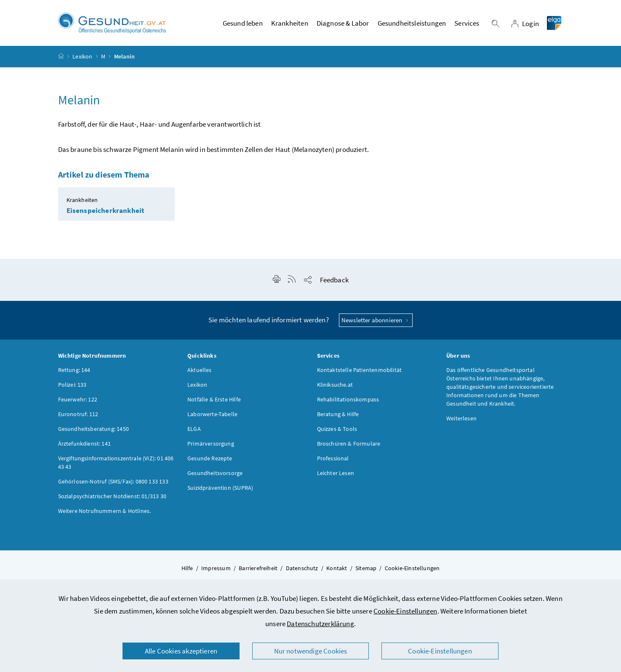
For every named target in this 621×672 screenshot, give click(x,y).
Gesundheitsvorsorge (215, 473)
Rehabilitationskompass (348, 399)
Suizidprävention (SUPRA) (220, 488)
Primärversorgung (211, 444)
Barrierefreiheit (258, 568)
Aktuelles (200, 370)
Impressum (216, 568)
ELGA (194, 429)
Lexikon (82, 56)
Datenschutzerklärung (320, 624)
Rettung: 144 (74, 370)
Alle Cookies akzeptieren (181, 651)
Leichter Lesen (336, 473)
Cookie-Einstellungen (405, 611)
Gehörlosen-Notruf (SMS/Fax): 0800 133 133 (113, 481)
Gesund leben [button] (243, 23)
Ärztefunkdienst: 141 (85, 444)
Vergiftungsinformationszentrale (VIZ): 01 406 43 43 (116, 462)
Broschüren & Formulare (349, 444)
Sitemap (366, 568)
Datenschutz (302, 568)
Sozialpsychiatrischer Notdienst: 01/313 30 (112, 496)
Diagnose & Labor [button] (343, 23)
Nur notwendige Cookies (311, 651)
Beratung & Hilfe (338, 414)
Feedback (334, 280)
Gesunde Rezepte (210, 458)
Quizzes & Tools (337, 429)
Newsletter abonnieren (376, 320)
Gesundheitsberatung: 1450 (93, 429)
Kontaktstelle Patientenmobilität (360, 370)
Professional (333, 458)
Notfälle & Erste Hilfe (214, 399)
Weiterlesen (461, 418)
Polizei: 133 (72, 385)
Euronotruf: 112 (78, 414)
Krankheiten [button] (290, 23)
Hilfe (187, 568)
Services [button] (467, 23)
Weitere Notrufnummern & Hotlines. (105, 511)
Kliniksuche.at (335, 385)
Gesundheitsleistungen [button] (412, 23)
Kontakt (337, 568)
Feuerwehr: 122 (78, 399)
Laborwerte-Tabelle (212, 414)
